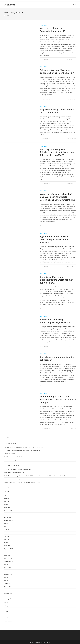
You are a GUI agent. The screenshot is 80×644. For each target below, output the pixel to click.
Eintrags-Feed (8, 617)
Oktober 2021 (8, 517)
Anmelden (7, 615)
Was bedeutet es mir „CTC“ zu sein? (13, 460)
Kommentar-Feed (9, 619)
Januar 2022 (7, 508)
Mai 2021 (6, 533)
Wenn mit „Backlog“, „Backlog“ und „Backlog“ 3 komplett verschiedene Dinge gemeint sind (58, 197)
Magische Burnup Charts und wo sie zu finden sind (57, 111)
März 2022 (7, 501)
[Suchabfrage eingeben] (40, 438)
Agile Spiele (7, 606)
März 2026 (7, 492)
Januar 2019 (7, 571)
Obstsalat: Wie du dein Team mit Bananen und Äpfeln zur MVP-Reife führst (24, 447)
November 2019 (8, 558)
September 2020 (8, 549)
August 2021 (7, 523)
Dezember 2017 (8, 593)
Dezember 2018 (8, 574)
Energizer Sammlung (9, 454)
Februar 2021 (8, 542)
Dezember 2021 (8, 511)
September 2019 (8, 561)
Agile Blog (43, 25)
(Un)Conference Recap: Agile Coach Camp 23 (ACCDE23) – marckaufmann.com (25, 476)
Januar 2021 (7, 546)
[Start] (5, 15)
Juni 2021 (6, 530)
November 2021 (8, 514)
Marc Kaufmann (8, 479)
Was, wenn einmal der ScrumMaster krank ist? (53, 30)
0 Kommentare (46, 59)
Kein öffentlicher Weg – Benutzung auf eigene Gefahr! (56, 321)
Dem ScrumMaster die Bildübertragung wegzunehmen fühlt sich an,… (57, 280)
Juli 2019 (6, 565)
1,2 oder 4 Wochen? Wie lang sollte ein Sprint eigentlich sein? (57, 71)
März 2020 (7, 552)
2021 (8, 15)
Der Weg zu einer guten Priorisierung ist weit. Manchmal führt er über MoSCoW (57, 152)
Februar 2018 (8, 587)
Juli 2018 (6, 577)
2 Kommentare (46, 346)
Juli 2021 (6, 527)
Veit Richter (10, 5)
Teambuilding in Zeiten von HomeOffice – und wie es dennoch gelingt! (58, 399)
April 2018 (7, 580)
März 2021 (7, 539)
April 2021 (7, 536)
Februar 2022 (8, 504)
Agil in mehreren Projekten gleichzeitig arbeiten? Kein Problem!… (54, 239)
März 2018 (7, 584)
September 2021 (8, 520)
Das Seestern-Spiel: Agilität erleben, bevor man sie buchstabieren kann (23, 450)
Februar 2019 (8, 568)
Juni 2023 (6, 498)
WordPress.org (8, 621)
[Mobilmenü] (73, 5)
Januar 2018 (7, 590)
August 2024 (7, 495)
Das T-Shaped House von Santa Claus (14, 457)
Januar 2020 (7, 555)
